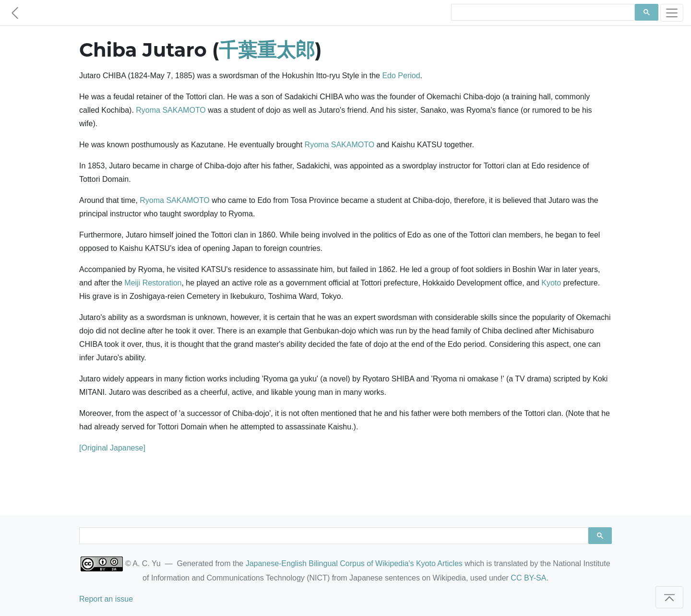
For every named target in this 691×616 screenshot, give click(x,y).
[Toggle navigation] (672, 13)
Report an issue (106, 599)
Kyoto (551, 283)
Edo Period (401, 76)
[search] (542, 12)
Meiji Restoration (153, 283)
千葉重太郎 (267, 50)
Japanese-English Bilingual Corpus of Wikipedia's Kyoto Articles (354, 563)
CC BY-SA (528, 578)
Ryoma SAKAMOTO (171, 110)
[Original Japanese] (112, 448)
